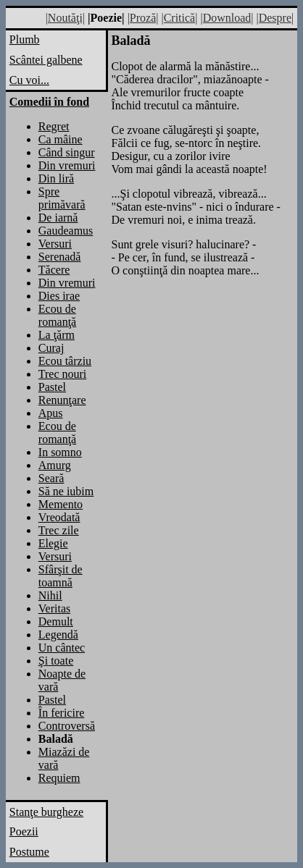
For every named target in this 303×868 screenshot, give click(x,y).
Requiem (59, 778)
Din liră (56, 178)
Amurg (55, 465)
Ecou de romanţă (57, 315)
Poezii (24, 831)
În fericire (62, 713)
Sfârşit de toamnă (61, 576)
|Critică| (179, 18)
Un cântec (62, 648)
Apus (51, 413)
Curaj (51, 348)
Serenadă (60, 257)
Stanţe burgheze (46, 812)
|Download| (227, 18)
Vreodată (59, 517)
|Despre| (275, 18)
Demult (56, 621)
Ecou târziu (65, 361)
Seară (51, 478)
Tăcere (54, 270)
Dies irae (59, 296)
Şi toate (56, 661)
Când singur (67, 152)
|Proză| (143, 18)
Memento (61, 504)
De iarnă (58, 218)
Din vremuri (67, 165)
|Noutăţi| (65, 18)
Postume (29, 852)
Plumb (25, 39)
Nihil (50, 595)
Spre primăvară (62, 198)
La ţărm (57, 335)
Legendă (58, 635)
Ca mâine (61, 139)
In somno (60, 452)
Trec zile (59, 530)
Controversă (67, 726)
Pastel (52, 387)
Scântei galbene (46, 60)
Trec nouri (63, 374)
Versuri (55, 244)
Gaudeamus (66, 231)
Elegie (53, 543)
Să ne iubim (66, 491)
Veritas (54, 608)
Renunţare (62, 400)
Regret (54, 126)
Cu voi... (29, 80)
